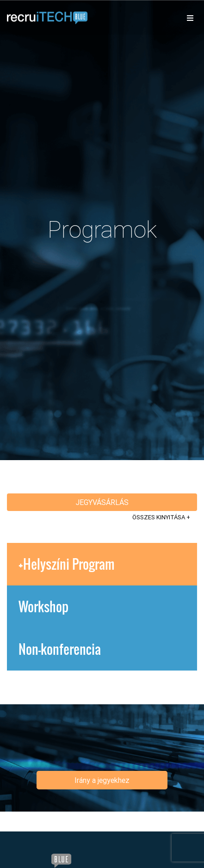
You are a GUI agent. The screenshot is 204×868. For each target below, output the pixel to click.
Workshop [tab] (43, 606)
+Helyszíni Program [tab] (67, 564)
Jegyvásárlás (102, 502)
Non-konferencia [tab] (60, 649)
